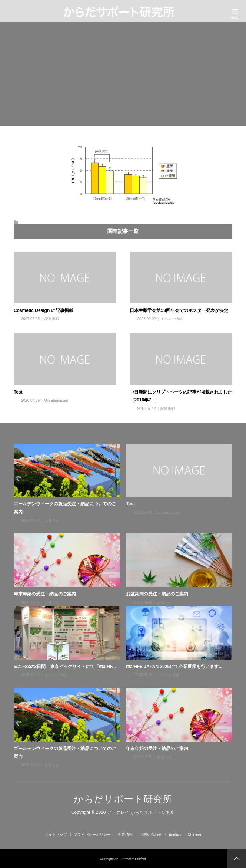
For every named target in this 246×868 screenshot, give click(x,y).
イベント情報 (172, 319)
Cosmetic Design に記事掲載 (44, 310)
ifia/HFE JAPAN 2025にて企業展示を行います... (174, 667)
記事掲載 (52, 319)
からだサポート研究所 (123, 799)
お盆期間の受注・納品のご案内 (157, 594)
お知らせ (52, 521)
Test (18, 392)
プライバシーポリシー (92, 834)
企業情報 (125, 834)
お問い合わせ (151, 834)
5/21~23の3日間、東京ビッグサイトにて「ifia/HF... (65, 667)
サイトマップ (56, 834)
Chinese (195, 834)
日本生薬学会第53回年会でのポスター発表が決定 (179, 310)
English (175, 834)
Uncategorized (56, 400)
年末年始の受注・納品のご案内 (45, 594)
